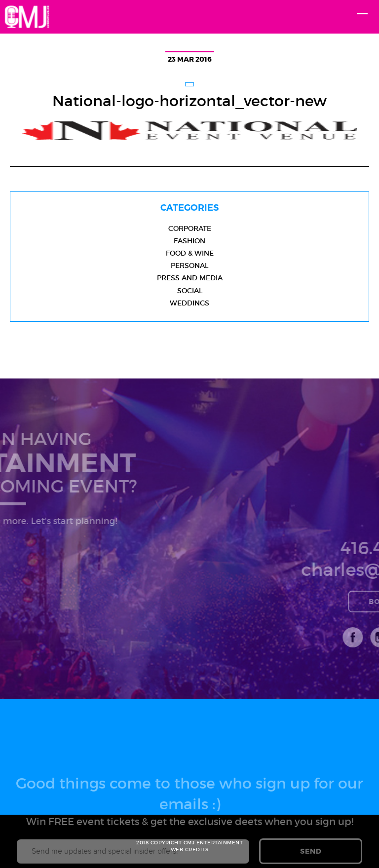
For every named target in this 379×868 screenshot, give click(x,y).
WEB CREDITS (190, 849)
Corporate (190, 228)
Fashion (189, 241)
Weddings (189, 303)
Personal (189, 265)
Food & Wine (190, 253)
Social (190, 291)
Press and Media (190, 278)
